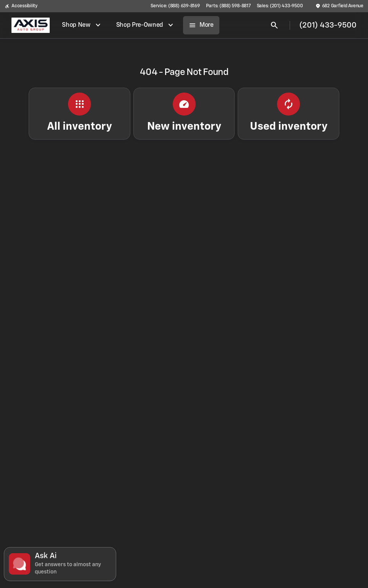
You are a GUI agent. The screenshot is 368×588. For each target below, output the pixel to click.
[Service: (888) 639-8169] (175, 6)
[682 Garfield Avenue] (339, 6)
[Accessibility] (21, 6)
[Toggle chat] (60, 564)
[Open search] (274, 25)
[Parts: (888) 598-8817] (228, 6)
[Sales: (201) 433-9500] (280, 6)
